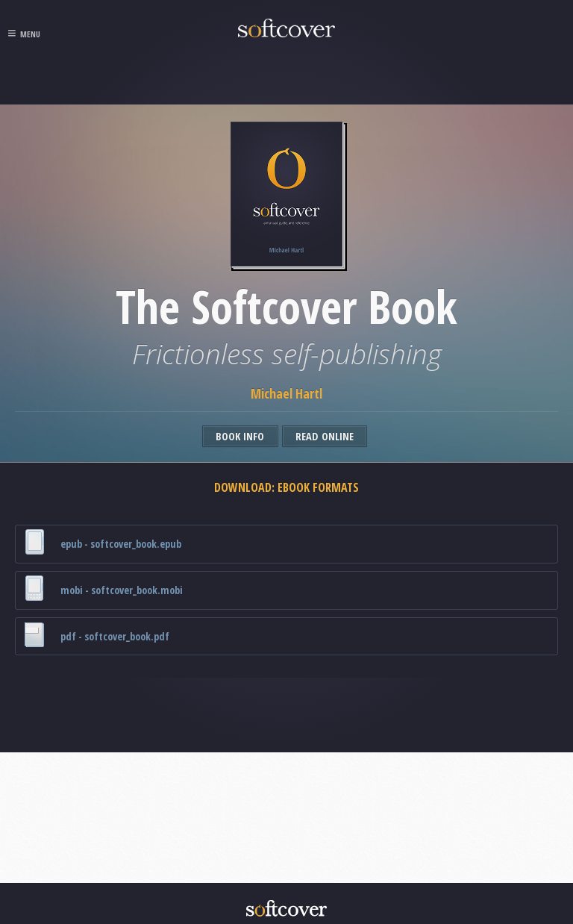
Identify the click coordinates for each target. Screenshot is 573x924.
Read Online (325, 436)
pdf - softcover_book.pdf (96, 635)
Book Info (240, 436)
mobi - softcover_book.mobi (103, 589)
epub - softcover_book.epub (102, 542)
